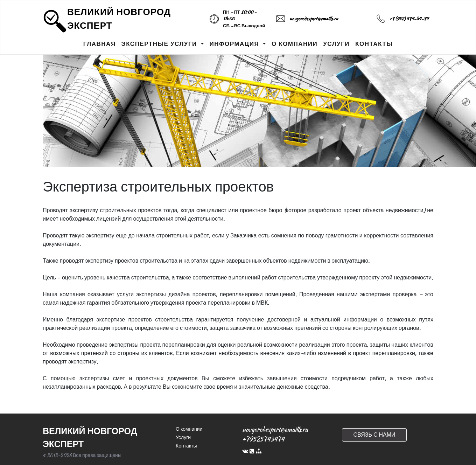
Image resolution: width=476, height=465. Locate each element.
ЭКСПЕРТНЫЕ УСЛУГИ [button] (160, 44)
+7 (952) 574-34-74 (409, 19)
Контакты (186, 446)
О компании (189, 429)
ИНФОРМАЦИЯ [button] (235, 44)
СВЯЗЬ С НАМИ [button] (374, 435)
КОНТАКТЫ (374, 44)
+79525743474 (263, 439)
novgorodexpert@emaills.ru (314, 19)
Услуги (183, 437)
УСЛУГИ (336, 44)
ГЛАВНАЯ (100, 44)
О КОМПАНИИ (295, 44)
